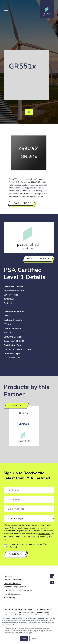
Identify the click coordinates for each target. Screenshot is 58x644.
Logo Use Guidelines (12, 583)
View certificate (38, 259)
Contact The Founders (13, 580)
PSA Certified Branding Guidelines (18, 590)
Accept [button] (24, 638)
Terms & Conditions (12, 594)
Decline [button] (34, 638)
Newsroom (8, 576)
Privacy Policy (44, 534)
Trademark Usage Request (15, 587)
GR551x (24, 413)
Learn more (22, 203)
